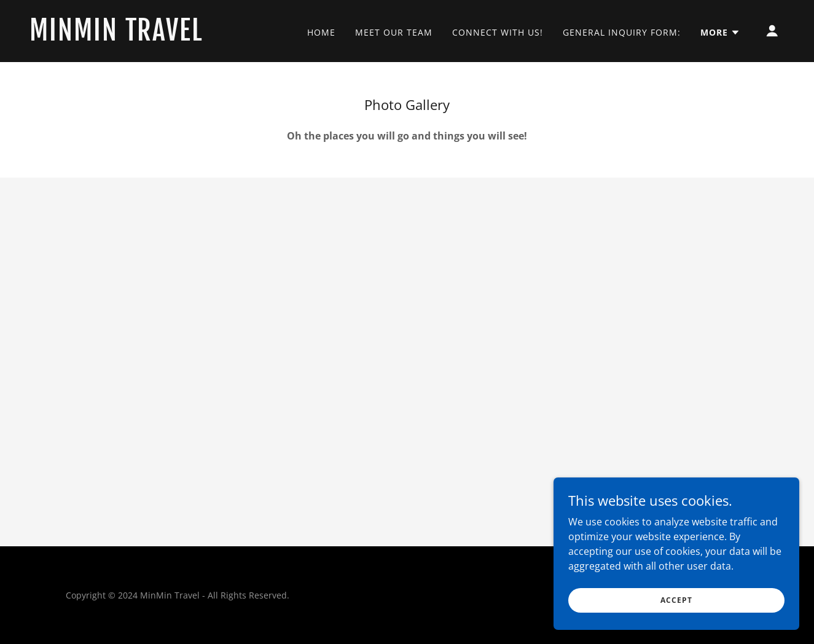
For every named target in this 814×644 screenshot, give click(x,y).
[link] (135, 37)
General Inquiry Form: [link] (622, 32)
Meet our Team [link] (394, 32)
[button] (720, 33)
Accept (676, 600)
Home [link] (321, 32)
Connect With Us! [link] (498, 32)
